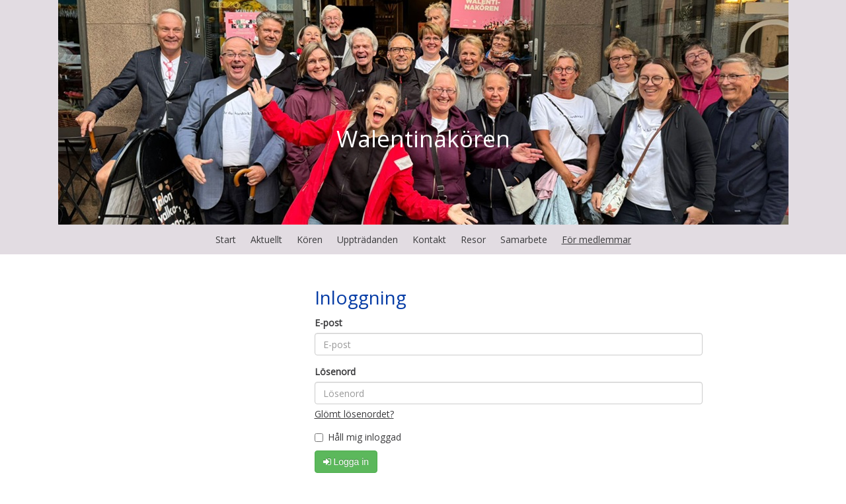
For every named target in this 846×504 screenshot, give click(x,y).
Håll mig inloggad (358, 437)
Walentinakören (423, 138)
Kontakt (429, 239)
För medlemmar (596, 239)
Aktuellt (266, 239)
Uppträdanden (367, 239)
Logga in (346, 462)
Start (226, 239)
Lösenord (335, 372)
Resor (473, 239)
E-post (328, 323)
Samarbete (524, 239)
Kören (310, 239)
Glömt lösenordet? (354, 414)
